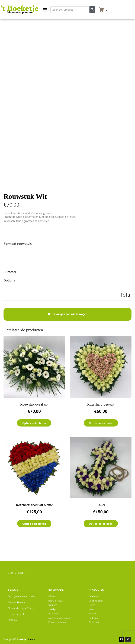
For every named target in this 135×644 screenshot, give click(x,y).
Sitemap (32, 639)
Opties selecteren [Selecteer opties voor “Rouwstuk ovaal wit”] (34, 423)
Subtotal (10, 272)
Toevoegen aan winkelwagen (69, 314)
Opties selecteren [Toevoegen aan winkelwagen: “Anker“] (101, 524)
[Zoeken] (92, 10)
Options (9, 280)
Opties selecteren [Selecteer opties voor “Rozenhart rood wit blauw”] (34, 524)
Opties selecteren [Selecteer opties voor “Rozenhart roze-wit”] (101, 423)
